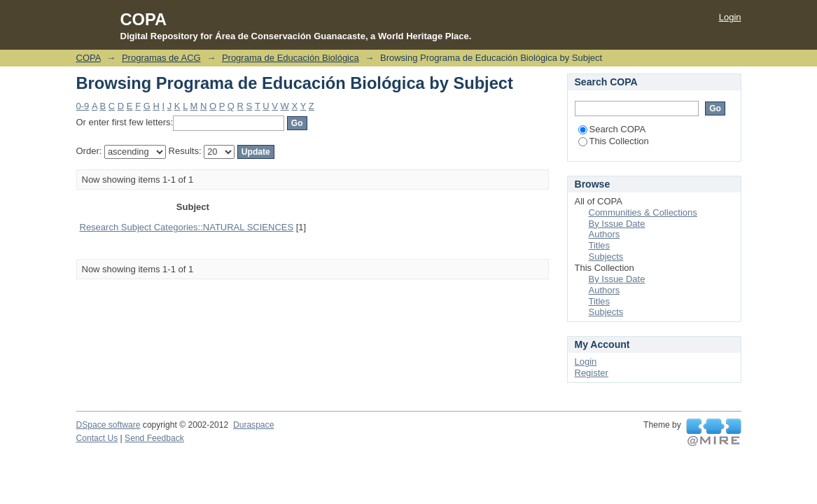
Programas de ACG (161, 58)
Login (730, 17)
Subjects (606, 257)
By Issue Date (617, 224)
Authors (605, 234)
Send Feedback (154, 438)
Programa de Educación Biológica (291, 58)
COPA (89, 58)
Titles (600, 245)
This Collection (614, 141)
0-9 (83, 106)
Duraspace (253, 425)
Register (592, 373)
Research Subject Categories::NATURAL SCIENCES (187, 227)
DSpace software (109, 425)
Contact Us (97, 438)
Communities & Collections (643, 212)
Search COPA (612, 129)
